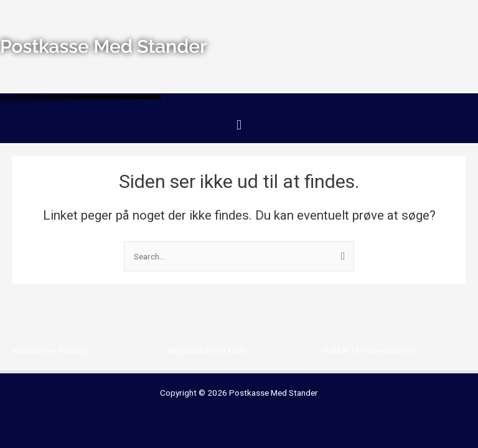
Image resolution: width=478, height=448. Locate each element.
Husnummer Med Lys (50, 350)
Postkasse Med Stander (274, 393)
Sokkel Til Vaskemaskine (368, 350)
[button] (239, 125)
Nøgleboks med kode (207, 350)
